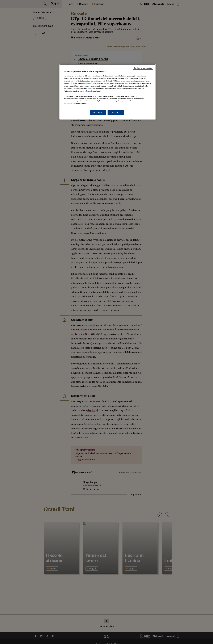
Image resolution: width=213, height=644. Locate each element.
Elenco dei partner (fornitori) (76, 104)
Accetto (116, 112)
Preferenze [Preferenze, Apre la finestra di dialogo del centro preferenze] (98, 112)
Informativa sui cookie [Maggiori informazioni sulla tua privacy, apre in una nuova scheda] (93, 91)
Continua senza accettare (143, 68)
